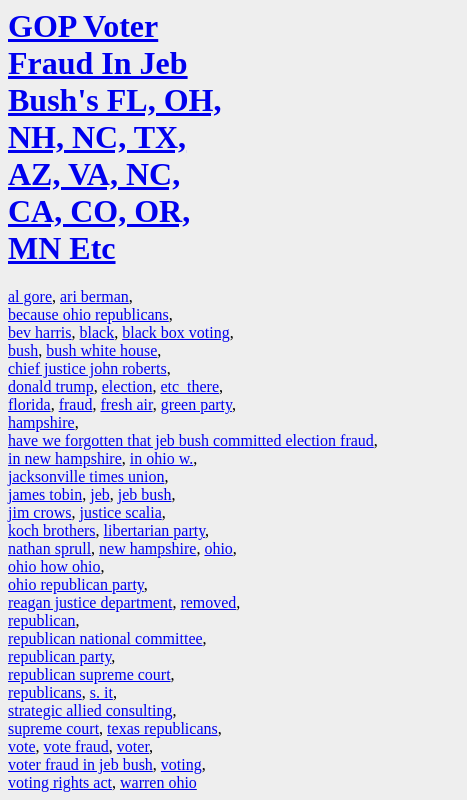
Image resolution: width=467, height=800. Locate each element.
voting (181, 764)
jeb (100, 494)
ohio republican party (76, 584)
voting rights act (60, 782)
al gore (30, 296)
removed (208, 602)
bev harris (40, 332)
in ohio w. (161, 458)
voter (133, 746)
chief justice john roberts (87, 368)
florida (29, 404)
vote (22, 746)
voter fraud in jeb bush (80, 764)
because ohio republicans (88, 314)
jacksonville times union (86, 476)
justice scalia (121, 512)
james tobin (45, 494)
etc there (189, 386)
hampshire (41, 422)
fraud (76, 404)
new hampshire (147, 548)
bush (23, 350)
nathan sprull (49, 548)
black (97, 332)
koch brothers (52, 530)
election (127, 386)
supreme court (53, 728)
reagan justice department (90, 602)
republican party (59, 656)
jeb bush (145, 494)
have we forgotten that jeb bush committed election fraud (191, 440)
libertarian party (155, 530)
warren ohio (158, 782)
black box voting (176, 332)
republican (42, 620)
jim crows (40, 512)
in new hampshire (65, 458)
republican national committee (105, 638)
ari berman (94, 296)
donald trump (51, 386)
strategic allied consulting (90, 710)
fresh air (126, 404)
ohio (218, 548)
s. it (101, 692)
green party (196, 404)
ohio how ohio (54, 566)
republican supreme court (89, 674)
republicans (45, 692)
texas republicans (162, 728)
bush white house (101, 350)
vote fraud (76, 746)
